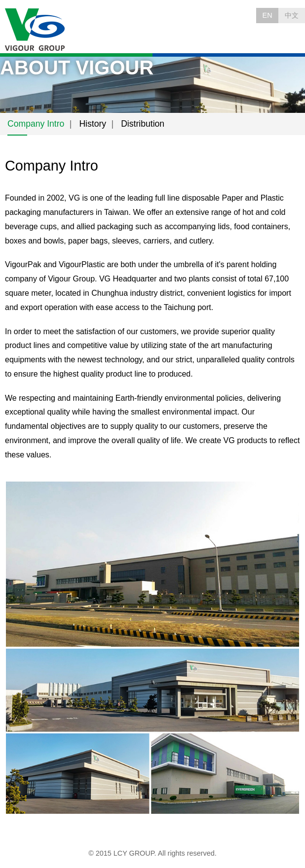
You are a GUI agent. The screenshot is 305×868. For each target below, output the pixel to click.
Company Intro (36, 124)
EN (267, 15)
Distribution (143, 124)
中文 (292, 15)
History (93, 124)
